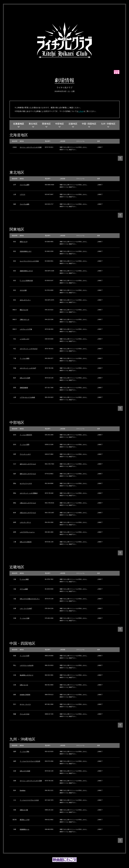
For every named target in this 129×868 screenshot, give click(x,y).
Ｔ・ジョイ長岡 (25, 444)
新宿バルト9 (24, 242)
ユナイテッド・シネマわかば (29, 349)
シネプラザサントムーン (27, 532)
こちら (81, 111)
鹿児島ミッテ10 (25, 820)
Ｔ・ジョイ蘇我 (25, 358)
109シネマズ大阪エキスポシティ (30, 599)
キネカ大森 (23, 290)
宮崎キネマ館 (24, 810)
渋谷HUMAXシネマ (26, 251)
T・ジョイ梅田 (24, 579)
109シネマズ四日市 (26, 542)
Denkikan (23, 790)
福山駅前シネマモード (27, 675)
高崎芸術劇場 (24, 388)
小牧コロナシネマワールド (28, 503)
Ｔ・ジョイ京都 (25, 618)
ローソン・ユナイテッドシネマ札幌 (31, 147)
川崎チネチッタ (25, 319)
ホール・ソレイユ (25, 704)
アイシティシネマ (25, 454)
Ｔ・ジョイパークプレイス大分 (29, 800)
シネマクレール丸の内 (27, 665)
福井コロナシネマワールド (28, 474)
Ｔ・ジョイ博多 (25, 751)
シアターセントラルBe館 (27, 397)
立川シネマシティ (25, 300)
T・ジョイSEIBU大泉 (26, 281)
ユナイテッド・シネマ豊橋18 (29, 493)
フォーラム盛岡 (25, 185)
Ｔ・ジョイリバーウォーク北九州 (30, 761)
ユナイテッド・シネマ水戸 (28, 368)
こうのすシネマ (25, 339)
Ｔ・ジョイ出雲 (25, 656)
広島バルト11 (24, 685)
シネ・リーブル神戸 (26, 608)
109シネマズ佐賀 (25, 771)
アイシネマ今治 (25, 714)
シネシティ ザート (25, 522)
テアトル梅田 (24, 589)
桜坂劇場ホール (25, 829)
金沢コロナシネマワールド (28, 464)
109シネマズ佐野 (25, 378)
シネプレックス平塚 (26, 329)
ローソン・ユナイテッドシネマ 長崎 (31, 781)
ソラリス (23, 194)
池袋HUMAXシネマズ (26, 271)
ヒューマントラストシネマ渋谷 (29, 261)
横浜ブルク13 (24, 310)
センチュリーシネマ (26, 483)
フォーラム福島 (25, 204)
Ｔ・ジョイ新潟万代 (26, 435)
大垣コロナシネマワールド (28, 513)
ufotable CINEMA (25, 695)
